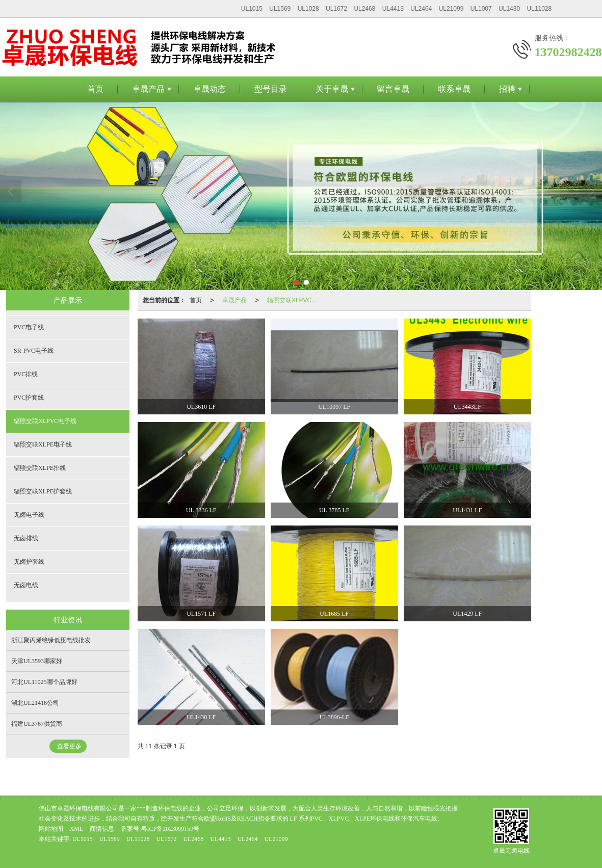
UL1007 (481, 9)
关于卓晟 (332, 89)
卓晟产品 (148, 89)
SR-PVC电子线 (34, 351)
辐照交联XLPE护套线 (43, 491)
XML (77, 829)
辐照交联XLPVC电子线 (295, 300)
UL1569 (280, 9)
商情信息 (102, 829)
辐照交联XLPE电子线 (43, 444)
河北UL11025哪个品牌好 (44, 682)
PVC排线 (26, 374)
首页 (95, 89)
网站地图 (51, 829)
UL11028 (539, 9)
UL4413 (393, 9)
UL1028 (308, 9)
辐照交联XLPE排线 (40, 468)
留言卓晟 (393, 89)
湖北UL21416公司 (35, 703)
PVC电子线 (29, 327)
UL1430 (509, 9)
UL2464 (421, 9)
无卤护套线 (29, 562)
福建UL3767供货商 (37, 724)
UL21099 (451, 9)
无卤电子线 (29, 515)
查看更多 (69, 746)
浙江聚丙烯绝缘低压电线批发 (51, 640)
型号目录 (271, 89)
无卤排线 (26, 538)
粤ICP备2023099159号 (171, 829)
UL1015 (252, 9)
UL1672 (336, 9)
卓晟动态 (210, 89)
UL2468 (364, 9)
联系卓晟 (454, 89)
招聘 (507, 89)
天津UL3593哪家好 (37, 661)
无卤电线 (26, 585)
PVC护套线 (29, 398)
